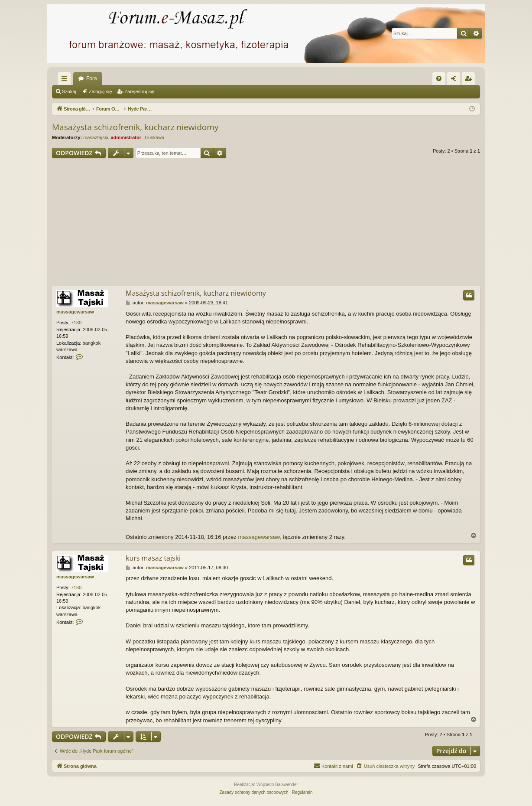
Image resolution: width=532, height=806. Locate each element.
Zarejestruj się (139, 91)
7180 (76, 323)
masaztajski (96, 137)
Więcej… (66, 80)
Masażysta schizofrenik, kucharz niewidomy (135, 127)
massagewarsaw (75, 312)
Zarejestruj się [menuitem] (470, 80)
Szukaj (69, 91)
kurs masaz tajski (153, 558)
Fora (92, 78)
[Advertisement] (266, 223)
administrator (126, 137)
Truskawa (154, 137)
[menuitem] (439, 78)
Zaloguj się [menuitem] (456, 80)
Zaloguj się (100, 91)
